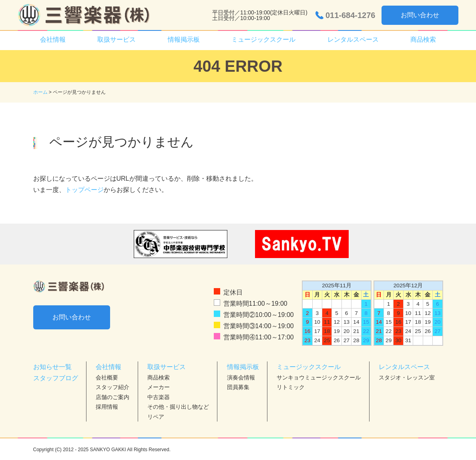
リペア (156, 417)
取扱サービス (116, 39)
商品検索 (423, 39)
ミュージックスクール (263, 39)
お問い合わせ (420, 15)
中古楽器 (159, 397)
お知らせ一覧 (52, 367)
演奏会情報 (241, 377)
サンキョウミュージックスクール (319, 377)
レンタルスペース (353, 39)
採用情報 (107, 407)
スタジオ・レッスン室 (407, 377)
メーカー (159, 387)
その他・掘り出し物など (178, 407)
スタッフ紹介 (112, 387)
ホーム (40, 92)
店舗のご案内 (112, 397)
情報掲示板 (184, 39)
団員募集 (238, 387)
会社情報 (53, 39)
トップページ (84, 190)
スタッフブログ (56, 378)
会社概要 (107, 377)
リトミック (291, 387)
